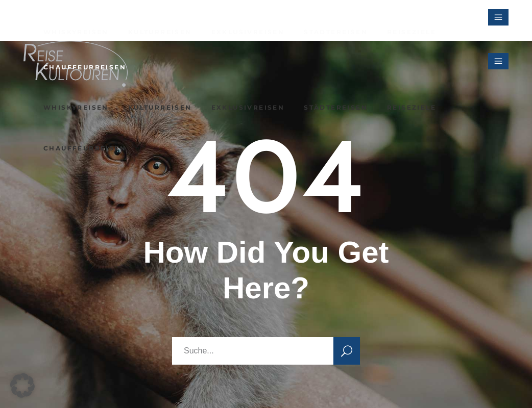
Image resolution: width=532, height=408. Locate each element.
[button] (22, 386)
